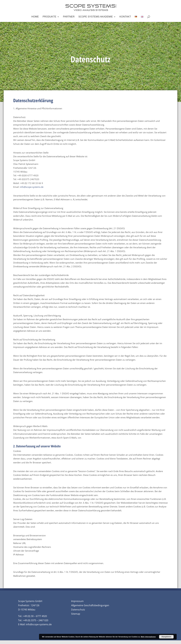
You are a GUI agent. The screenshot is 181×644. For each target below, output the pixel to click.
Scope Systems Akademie (96, 17)
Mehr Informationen (148, 637)
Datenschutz (78, 610)
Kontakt (125, 17)
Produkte (49, 17)
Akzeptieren (166, 637)
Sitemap (76, 614)
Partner (69, 17)
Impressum (77, 601)
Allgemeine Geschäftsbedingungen (90, 605)
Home (35, 17)
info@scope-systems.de (32, 187)
